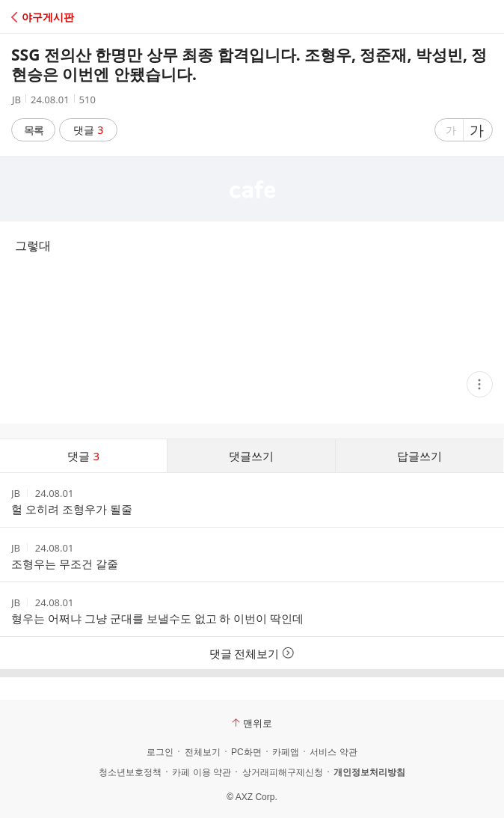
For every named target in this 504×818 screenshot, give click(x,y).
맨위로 (252, 723)
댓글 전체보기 (252, 653)
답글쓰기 (420, 456)
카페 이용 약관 (202, 772)
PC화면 (246, 752)
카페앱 (286, 752)
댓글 (89, 130)
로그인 (160, 752)
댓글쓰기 (251, 456)
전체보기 (203, 752)
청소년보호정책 (130, 772)
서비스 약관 (333, 752)
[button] (77, 17)
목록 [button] (34, 130)
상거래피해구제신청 (283, 772)
